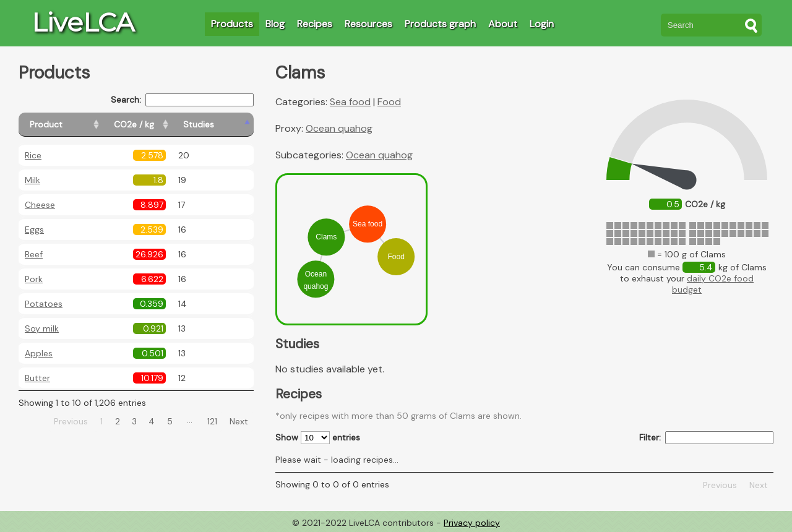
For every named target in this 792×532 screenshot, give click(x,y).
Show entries (318, 438)
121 (212, 421)
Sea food (350, 102)
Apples (39, 353)
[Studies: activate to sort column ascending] (227, 125)
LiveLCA (83, 22)
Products (232, 24)
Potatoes (44, 304)
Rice (33, 155)
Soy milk (42, 328)
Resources (368, 24)
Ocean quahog (339, 128)
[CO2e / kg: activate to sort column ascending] (165, 125)
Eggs (34, 230)
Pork (34, 279)
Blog (275, 24)
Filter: (706, 438)
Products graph (440, 24)
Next (239, 421)
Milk (32, 180)
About (503, 24)
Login (542, 24)
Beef (34, 254)
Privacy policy (472, 523)
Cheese (40, 205)
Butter (37, 378)
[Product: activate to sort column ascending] (75, 125)
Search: (182, 100)
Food (389, 102)
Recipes (315, 24)
